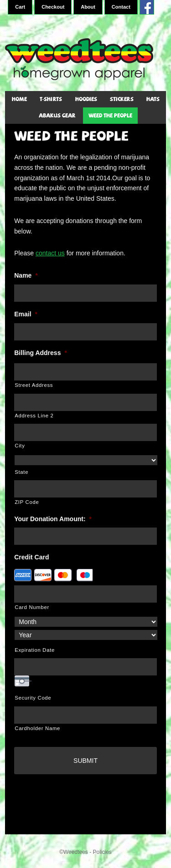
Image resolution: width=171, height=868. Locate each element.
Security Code (33, 698)
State (21, 472)
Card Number (32, 607)
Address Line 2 (34, 416)
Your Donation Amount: (53, 519)
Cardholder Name (37, 728)
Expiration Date (35, 650)
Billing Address (41, 353)
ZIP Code (27, 502)
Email (26, 314)
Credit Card (31, 557)
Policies (102, 852)
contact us (50, 253)
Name (26, 275)
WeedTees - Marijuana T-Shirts (85, 59)
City (20, 446)
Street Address (34, 385)
